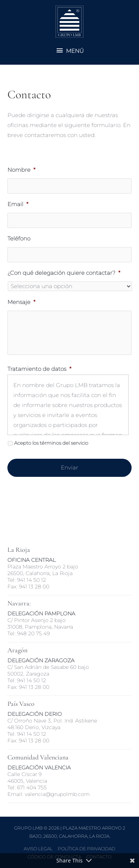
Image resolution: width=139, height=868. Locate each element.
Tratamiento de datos (39, 369)
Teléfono (19, 239)
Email (18, 204)
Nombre (21, 170)
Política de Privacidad (87, 849)
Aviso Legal (38, 849)
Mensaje (21, 302)
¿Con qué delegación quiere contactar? (64, 273)
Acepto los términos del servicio (51, 443)
